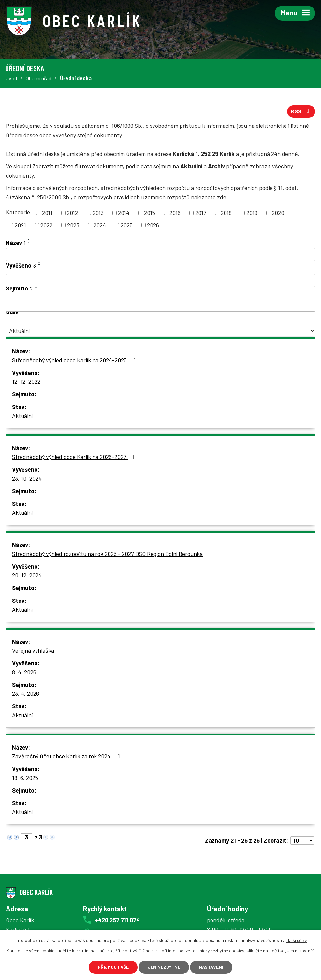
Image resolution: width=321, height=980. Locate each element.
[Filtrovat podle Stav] (160, 331)
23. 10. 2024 (27, 479)
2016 (175, 213)
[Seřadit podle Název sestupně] (29, 243)
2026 (153, 225)
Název (16, 243)
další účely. (297, 940)
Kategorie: (19, 212)
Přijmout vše (113, 967)
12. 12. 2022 (26, 382)
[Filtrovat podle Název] (160, 255)
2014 (124, 213)
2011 (47, 213)
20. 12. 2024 (27, 575)
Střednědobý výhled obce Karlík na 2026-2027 (75, 457)
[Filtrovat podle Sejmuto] (160, 305)
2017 (201, 213)
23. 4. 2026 (26, 694)
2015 (150, 213)
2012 (72, 213)
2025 (127, 225)
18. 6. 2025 (25, 778)
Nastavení (212, 967)
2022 (46, 225)
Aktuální (22, 416)
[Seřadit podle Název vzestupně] (29, 240)
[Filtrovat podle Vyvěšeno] (160, 281)
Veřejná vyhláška (33, 651)
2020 (278, 213)
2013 (98, 213)
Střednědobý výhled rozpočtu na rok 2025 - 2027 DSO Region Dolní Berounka (107, 554)
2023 (73, 225)
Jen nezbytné (164, 967)
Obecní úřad (38, 78)
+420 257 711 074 (117, 920)
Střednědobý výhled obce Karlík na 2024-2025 (75, 360)
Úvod (11, 78)
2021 (20, 225)
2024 (100, 225)
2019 (252, 213)
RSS (301, 111)
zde (223, 197)
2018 (226, 213)
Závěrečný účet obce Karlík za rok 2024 (67, 756)
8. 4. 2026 (24, 672)
